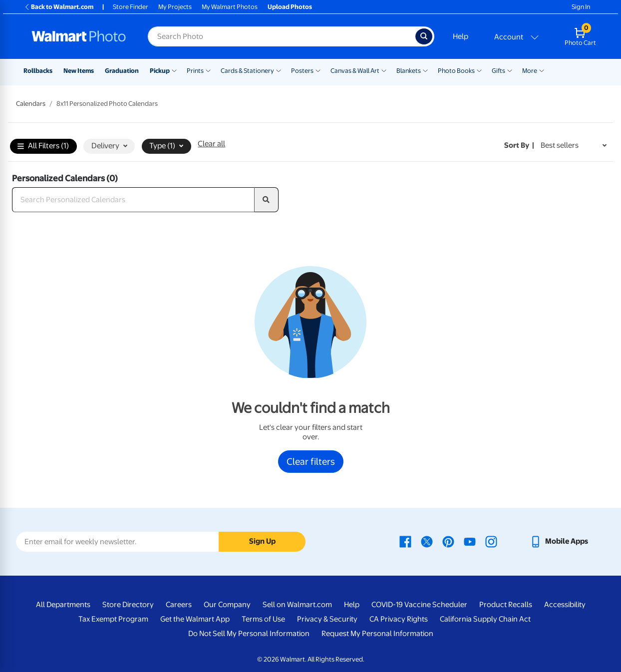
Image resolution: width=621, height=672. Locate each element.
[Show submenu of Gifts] (510, 70)
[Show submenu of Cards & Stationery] (279, 70)
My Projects (175, 7)
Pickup (160, 71)
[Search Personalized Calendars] (133, 200)
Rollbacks (38, 71)
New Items (79, 71)
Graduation (122, 71)
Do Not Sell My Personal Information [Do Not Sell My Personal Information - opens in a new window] (249, 634)
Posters (302, 71)
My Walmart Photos (230, 7)
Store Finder (131, 7)
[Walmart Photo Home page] (79, 36)
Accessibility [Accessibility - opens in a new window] (565, 605)
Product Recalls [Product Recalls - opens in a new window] (506, 605)
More (530, 71)
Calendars (31, 104)
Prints (195, 71)
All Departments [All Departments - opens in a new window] (63, 605)
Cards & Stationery (247, 71)
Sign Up (262, 541)
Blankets (409, 71)
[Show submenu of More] (542, 70)
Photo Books (456, 71)
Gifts (498, 71)
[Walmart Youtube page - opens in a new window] (470, 541)
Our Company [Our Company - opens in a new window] (227, 605)
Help (461, 36)
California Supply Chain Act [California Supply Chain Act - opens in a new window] (485, 619)
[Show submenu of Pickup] (174, 70)
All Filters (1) (43, 147)
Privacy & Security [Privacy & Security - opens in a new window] (327, 619)
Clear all (211, 144)
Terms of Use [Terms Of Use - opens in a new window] (263, 619)
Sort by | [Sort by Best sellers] (519, 145)
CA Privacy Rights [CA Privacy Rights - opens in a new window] (399, 619)
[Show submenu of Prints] (208, 70)
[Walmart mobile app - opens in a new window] (559, 541)
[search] (267, 200)
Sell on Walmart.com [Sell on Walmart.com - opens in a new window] (297, 605)
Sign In (581, 7)
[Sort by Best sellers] (574, 146)
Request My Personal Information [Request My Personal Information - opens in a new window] (377, 634)
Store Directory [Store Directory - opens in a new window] (128, 605)
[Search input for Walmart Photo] (282, 36)
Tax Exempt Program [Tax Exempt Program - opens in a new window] (113, 619)
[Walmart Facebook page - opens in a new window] (405, 541)
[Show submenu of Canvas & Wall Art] (384, 70)
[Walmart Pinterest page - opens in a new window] (448, 541)
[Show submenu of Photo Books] (479, 70)
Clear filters (311, 461)
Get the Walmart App (195, 619)
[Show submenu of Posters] (318, 70)
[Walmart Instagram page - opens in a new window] (491, 541)
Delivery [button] (109, 146)
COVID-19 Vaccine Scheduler (419, 605)
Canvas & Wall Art (355, 71)
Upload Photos (290, 7)
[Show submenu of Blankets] (425, 70)
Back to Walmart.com (59, 7)
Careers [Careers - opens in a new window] (179, 605)
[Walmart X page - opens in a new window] (427, 541)
